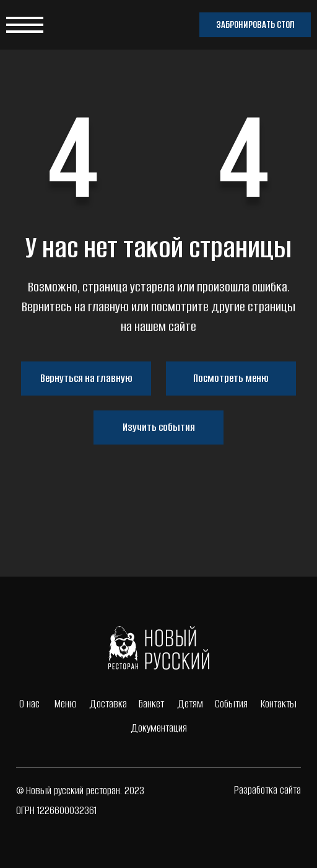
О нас (29, 704)
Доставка (108, 704)
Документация (159, 728)
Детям (190, 704)
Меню (66, 704)
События (231, 704)
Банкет (151, 704)
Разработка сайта (267, 790)
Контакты (279, 704)
